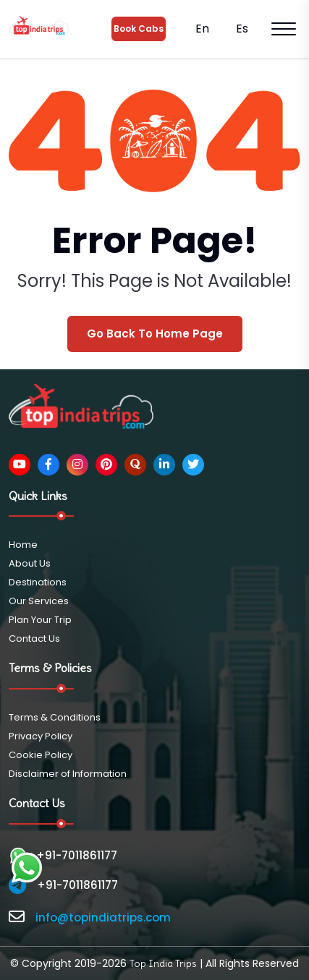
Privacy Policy (41, 736)
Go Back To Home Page (155, 334)
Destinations (38, 582)
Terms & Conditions (55, 717)
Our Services (39, 601)
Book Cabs (139, 29)
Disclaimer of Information (68, 774)
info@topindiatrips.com (103, 917)
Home (23, 545)
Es (241, 29)
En (201, 29)
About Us (30, 563)
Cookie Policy (41, 755)
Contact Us (34, 639)
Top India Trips (163, 963)
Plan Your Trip (40, 620)
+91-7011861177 (63, 855)
